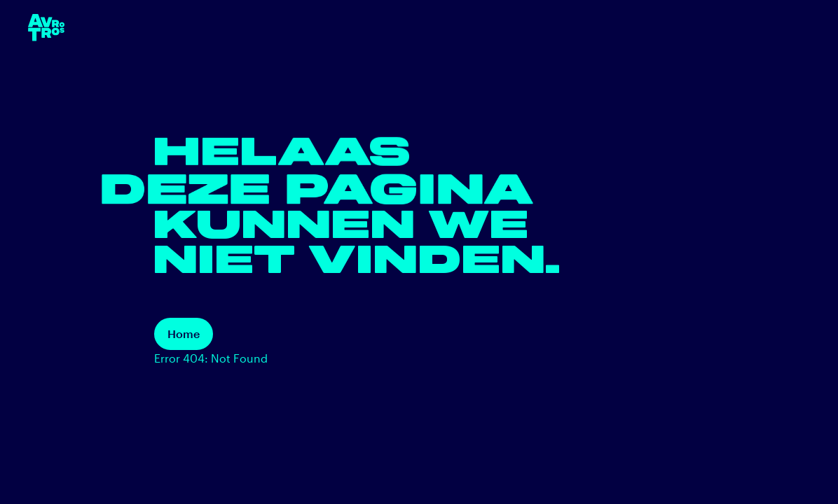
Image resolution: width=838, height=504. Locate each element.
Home (184, 334)
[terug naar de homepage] (46, 28)
